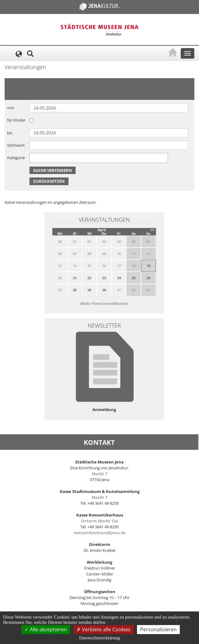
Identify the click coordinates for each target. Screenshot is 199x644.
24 (119, 278)
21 (75, 278)
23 (104, 278)
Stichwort (16, 145)
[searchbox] (33, 158)
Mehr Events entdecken (104, 303)
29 (89, 290)
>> (153, 230)
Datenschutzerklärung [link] (99, 638)
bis (10, 133)
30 (104, 290)
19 (148, 266)
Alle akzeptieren (46, 629)
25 (134, 278)
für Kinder (16, 120)
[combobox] (99, 158)
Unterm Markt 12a (99, 521)
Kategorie (16, 158)
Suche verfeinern (53, 170)
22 (89, 278)
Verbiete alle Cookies (104, 629)
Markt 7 (99, 474)
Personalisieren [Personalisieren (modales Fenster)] (158, 629)
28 (75, 290)
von (11, 108)
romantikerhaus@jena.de (100, 533)
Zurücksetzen (49, 181)
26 (148, 278)
